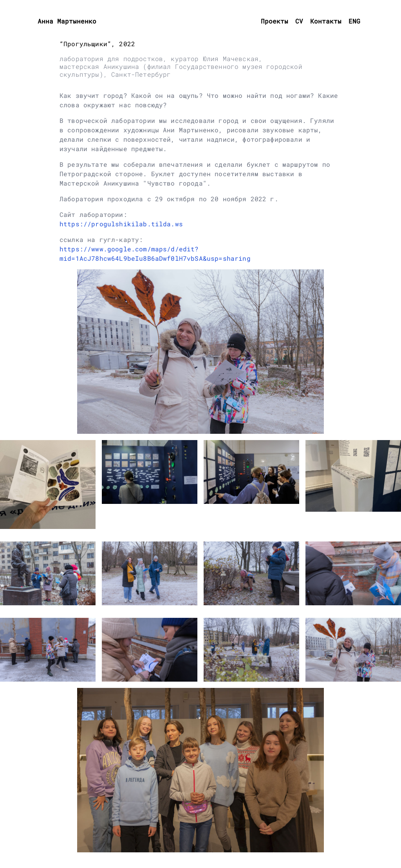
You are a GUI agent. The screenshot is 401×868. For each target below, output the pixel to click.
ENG (354, 21)
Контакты (326, 21)
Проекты (275, 21)
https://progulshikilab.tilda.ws (121, 224)
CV (299, 21)
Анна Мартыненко (67, 21)
